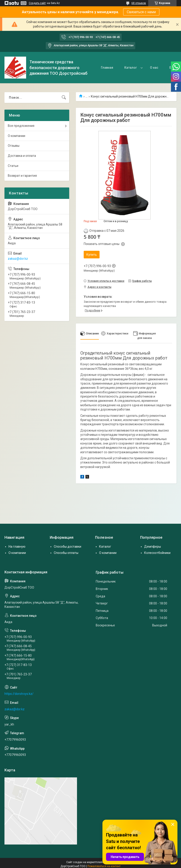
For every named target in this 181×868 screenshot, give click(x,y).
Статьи (13, 166)
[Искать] (64, 98)
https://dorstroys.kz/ (19, 694)
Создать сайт (37, 3)
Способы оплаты (66, 553)
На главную (17, 547)
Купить (92, 255)
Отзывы (14, 146)
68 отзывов (139, 3)
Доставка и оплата (22, 156)
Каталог (131, 68)
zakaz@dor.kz (18, 259)
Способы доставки (68, 547)
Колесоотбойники (157, 553)
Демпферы (153, 547)
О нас (154, 68)
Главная (107, 68)
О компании (17, 136)
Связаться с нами (141, 12)
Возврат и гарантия (22, 176)
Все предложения (21, 126)
